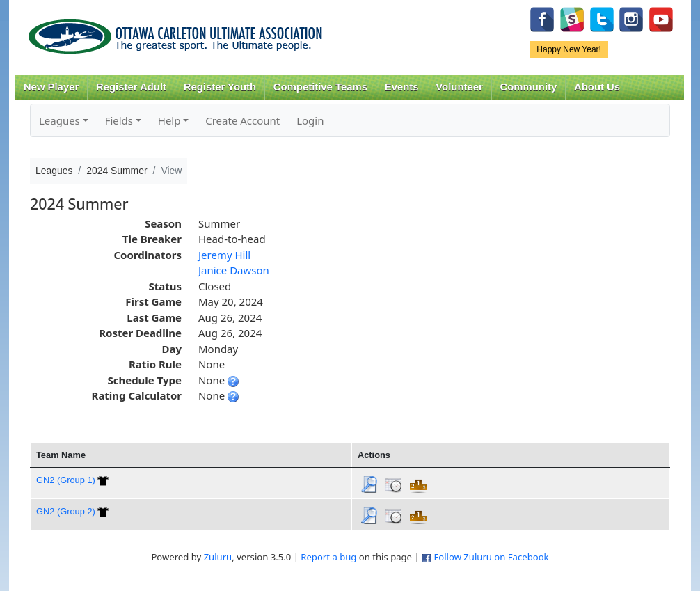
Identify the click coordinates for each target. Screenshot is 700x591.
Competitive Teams (320, 87)
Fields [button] (119, 120)
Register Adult (131, 87)
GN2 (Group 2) (66, 511)
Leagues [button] (59, 120)
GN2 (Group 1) (66, 480)
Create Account (242, 120)
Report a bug (328, 557)
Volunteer (459, 87)
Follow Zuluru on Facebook (491, 557)
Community (529, 87)
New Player (51, 87)
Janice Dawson (234, 270)
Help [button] (169, 120)
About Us (597, 87)
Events (402, 87)
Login (310, 120)
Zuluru (218, 557)
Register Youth (220, 87)
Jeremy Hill (224, 255)
